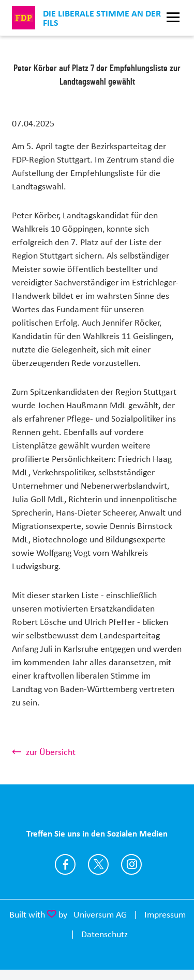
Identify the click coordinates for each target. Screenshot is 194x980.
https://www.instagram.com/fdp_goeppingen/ (131, 864)
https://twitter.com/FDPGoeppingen (98, 864)
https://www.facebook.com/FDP (65, 864)
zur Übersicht (51, 752)
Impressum (165, 914)
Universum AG (100, 914)
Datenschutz (105, 934)
